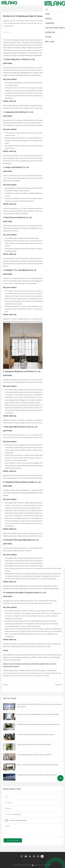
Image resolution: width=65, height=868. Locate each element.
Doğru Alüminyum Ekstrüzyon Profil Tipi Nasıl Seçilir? (34, 745)
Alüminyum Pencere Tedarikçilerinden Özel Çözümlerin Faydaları (38, 714)
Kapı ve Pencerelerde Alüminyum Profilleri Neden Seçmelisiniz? (38, 765)
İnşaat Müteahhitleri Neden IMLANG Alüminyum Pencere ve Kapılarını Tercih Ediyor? (39, 706)
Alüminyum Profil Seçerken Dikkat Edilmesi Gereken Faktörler (37, 775)
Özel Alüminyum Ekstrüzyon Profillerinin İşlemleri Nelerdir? (36, 735)
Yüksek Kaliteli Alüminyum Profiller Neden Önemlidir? (34, 755)
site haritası (48, 865)
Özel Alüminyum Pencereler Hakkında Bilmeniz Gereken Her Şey (38, 724)
